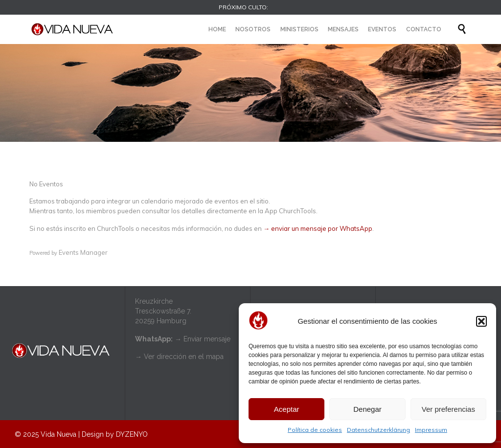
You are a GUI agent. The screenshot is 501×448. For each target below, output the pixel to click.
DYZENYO (132, 434)
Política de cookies (315, 430)
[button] (481, 321)
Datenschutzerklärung (378, 430)
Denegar (367, 409)
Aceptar (287, 409)
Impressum (431, 430)
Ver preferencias (448, 409)
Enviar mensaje (207, 339)
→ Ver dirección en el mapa (179, 357)
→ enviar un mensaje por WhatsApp (318, 228)
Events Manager (83, 252)
